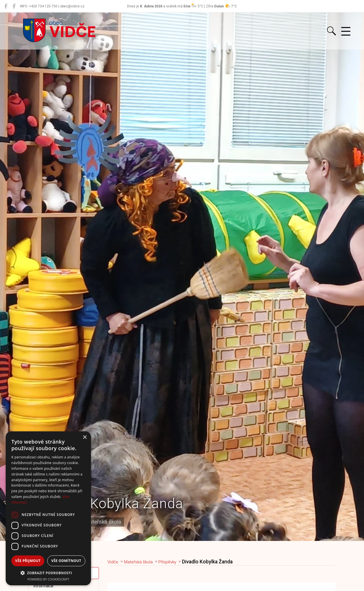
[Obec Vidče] (6, 6)
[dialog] (48, 508)
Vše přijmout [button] (28, 561)
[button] (48, 573)
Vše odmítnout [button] (66, 561)
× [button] (85, 437)
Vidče (114, 562)
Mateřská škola (142, 562)
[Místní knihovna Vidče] (14, 6)
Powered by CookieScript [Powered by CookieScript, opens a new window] (48, 579)
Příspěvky (174, 562)
